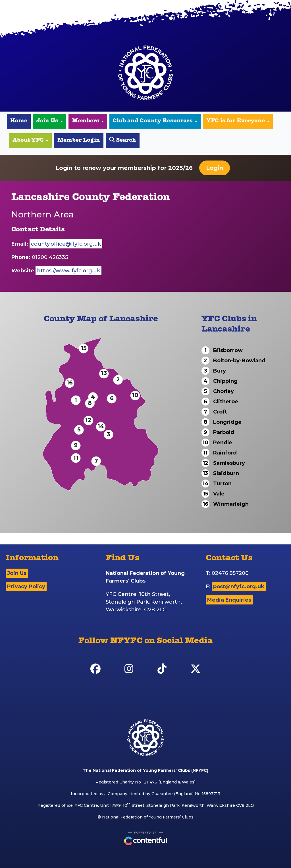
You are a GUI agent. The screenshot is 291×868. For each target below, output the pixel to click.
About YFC (30, 141)
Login (215, 168)
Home (19, 121)
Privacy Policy (26, 587)
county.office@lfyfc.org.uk (66, 244)
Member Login (79, 141)
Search (123, 140)
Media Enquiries (229, 600)
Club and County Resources (155, 121)
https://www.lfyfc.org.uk (68, 271)
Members (88, 121)
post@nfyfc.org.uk (239, 587)
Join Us (50, 121)
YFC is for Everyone (238, 121)
